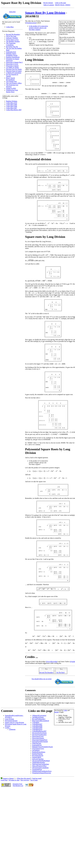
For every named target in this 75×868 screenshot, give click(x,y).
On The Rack (60, 726)
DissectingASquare (38, 791)
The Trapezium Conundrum (11, 44)
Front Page (4, 833)
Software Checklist (12, 38)
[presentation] (34, 41)
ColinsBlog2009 (37, 781)
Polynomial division (11, 774)
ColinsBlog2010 (37, 782)
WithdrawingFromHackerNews (42, 824)
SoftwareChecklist (38, 812)
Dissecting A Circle (12, 64)
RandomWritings (37, 807)
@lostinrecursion (31, 23)
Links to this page (60, 3)
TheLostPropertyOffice (39, 819)
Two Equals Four (11, 81)
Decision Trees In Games (14, 71)
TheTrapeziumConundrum (40, 821)
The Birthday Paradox (13, 41)
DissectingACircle (38, 789)
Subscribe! (12, 12)
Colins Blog (10, 27)
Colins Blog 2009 (12, 105)
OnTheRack (36, 803)
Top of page (34, 833)
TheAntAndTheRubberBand (41, 814)
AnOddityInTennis (38, 770)
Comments (12, 782)
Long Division (9, 772)
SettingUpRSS (37, 810)
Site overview (25, 833)
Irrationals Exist (11, 52)
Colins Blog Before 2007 (14, 110)
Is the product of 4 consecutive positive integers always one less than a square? (38, 28)
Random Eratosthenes (13, 57)
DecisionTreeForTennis (39, 786)
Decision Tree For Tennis (14, 69)
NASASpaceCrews (38, 802)
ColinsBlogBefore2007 (39, 784)
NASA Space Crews (12, 40)
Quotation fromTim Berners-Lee (18, 838)
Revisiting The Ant (12, 47)
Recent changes (48, 3)
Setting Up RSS (11, 88)
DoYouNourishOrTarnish (40, 795)
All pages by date (14, 833)
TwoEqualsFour (37, 822)
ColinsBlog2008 (37, 779)
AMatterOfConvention (39, 769)
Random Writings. (12, 101)
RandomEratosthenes (39, 805)
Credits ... (8, 781)
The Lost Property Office (14, 83)
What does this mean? (24, 831)
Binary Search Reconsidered (10, 79)
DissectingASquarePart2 (40, 793)
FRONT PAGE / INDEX (63, 5)
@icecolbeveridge (52, 715)
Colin (65, 763)
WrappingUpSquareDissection (42, 826)
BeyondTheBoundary (39, 772)
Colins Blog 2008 (12, 106)
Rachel (57, 765)
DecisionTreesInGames (39, 788)
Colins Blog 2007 (12, 108)
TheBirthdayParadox (39, 815)
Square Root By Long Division (45, 13)
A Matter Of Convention (14, 73)
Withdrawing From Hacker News (12, 91)
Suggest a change (8, 831)
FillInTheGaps (37, 796)
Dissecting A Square (12, 66)
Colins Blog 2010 (12, 103)
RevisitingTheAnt (38, 809)
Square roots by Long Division (14, 775)
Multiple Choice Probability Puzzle (12, 54)
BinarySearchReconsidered (41, 774)
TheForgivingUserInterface (41, 817)
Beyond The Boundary (13, 34)
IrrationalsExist (37, 798)
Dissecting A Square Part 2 (14, 62)
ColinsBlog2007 (37, 777)
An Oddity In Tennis (12, 67)
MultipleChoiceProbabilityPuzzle (42, 800)
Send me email (37, 831)
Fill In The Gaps (11, 36)
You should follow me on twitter (42, 732)
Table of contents (49, 5)
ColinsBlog (36, 775)
